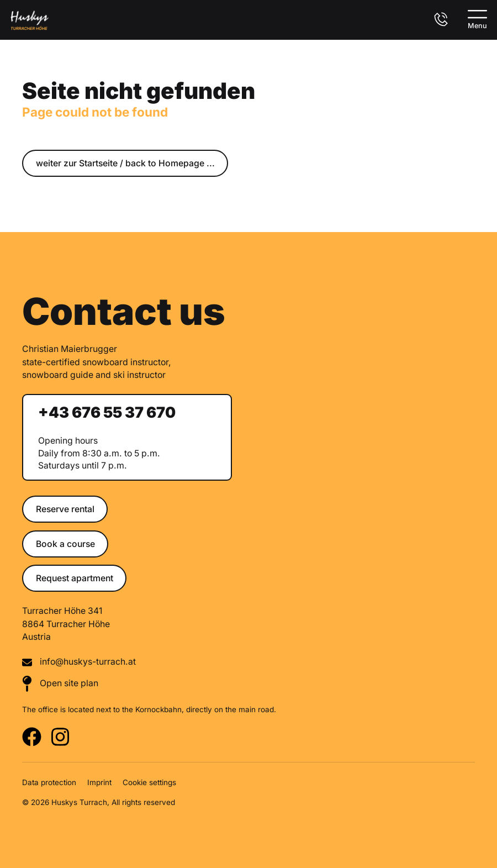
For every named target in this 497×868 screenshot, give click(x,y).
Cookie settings (149, 782)
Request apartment (75, 578)
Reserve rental (65, 509)
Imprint (99, 782)
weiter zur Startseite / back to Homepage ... (125, 163)
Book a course (65, 544)
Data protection (49, 782)
